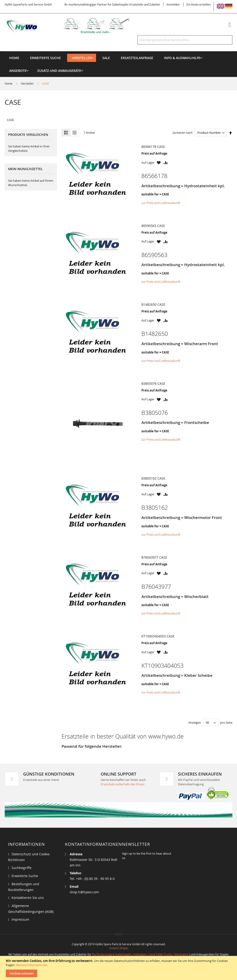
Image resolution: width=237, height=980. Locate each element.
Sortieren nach (182, 133)
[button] (159, 163)
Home (9, 83)
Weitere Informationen (32, 965)
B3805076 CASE (153, 383)
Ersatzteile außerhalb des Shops (123, 784)
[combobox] (185, 40)
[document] (119, 968)
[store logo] (73, 26)
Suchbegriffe (22, 868)
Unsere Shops (118, 948)
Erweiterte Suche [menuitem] (45, 58)
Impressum (20, 919)
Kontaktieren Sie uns (28, 898)
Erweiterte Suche (25, 876)
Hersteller (28, 83)
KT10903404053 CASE (158, 636)
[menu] (118, 51)
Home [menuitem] (14, 58)
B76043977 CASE (154, 557)
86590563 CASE (153, 226)
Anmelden (173, 4)
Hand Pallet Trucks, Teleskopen (168, 954)
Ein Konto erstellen (199, 4)
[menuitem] (82, 58)
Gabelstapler (123, 954)
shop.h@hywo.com (84, 892)
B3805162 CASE (153, 478)
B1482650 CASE (153, 304)
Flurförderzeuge (102, 954)
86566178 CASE (153, 147)
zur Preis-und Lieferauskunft (161, 203)
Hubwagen (140, 954)
